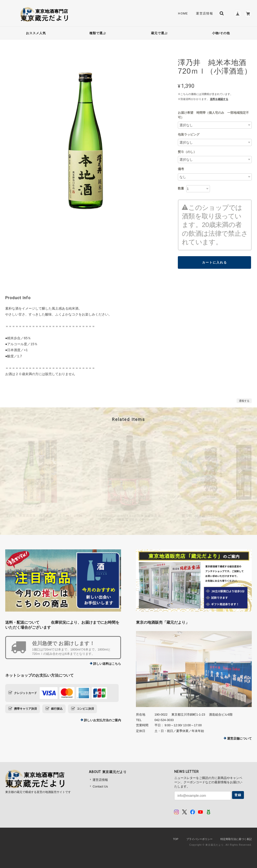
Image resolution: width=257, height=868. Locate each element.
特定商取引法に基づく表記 (236, 839)
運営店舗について (239, 738)
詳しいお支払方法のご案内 (102, 720)
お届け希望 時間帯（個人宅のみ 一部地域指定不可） (213, 115)
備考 (181, 169)
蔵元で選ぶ (159, 33)
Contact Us (100, 786)
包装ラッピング (189, 134)
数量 (181, 188)
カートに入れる (215, 262)
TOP (176, 839)
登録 (238, 795)
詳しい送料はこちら (107, 664)
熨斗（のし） (187, 152)
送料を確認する (219, 99)
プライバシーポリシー (199, 839)
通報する (244, 401)
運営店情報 (203, 13)
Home (181, 13)
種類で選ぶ (98, 33)
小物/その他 (221, 33)
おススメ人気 (36, 33)
